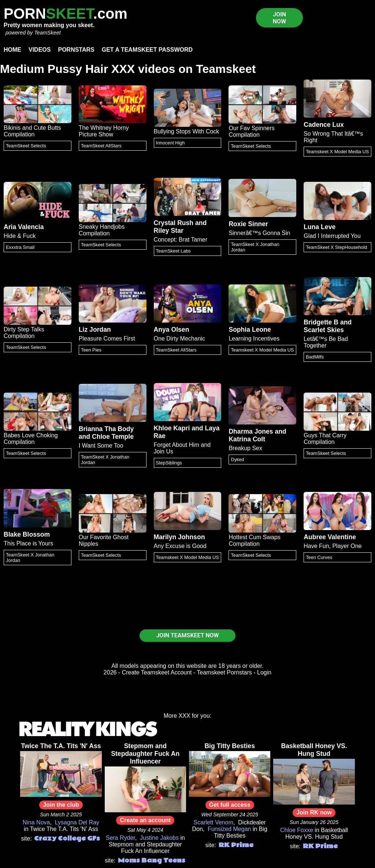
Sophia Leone (250, 330)
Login (264, 672)
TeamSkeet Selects (26, 146)
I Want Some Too (101, 446)
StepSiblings (169, 463)
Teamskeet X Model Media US (337, 152)
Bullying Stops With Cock (187, 131)
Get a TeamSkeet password (147, 50)
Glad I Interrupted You (332, 236)
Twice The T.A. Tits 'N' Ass (61, 746)
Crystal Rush (174, 223)
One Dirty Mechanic (180, 339)
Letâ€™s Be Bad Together (326, 342)
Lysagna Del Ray (77, 822)
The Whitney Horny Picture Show (104, 131)
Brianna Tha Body (106, 429)
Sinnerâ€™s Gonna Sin (259, 233)
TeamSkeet (47, 33)
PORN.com (66, 14)
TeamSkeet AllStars (101, 146)
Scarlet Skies (324, 330)
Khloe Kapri (172, 428)
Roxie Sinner (248, 224)
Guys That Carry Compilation (325, 439)
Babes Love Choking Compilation (31, 439)
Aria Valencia (24, 227)
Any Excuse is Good (180, 546)
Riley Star (169, 231)
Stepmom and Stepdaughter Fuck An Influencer (145, 754)
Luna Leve (320, 227)
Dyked (237, 459)
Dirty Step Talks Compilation (24, 333)
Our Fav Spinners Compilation (251, 131)
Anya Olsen (172, 330)
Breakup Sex (245, 448)
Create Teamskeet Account (157, 672)
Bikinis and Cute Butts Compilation (32, 131)
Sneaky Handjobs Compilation (102, 230)
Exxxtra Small (20, 247)
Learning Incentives (254, 339)
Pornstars (76, 50)
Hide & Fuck (20, 236)
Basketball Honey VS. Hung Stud (314, 750)
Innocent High (170, 143)
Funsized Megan (229, 829)
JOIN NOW (279, 18)
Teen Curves (319, 557)
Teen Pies (91, 350)
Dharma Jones (251, 431)
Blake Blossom (27, 534)
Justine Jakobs (159, 838)
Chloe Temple (113, 437)
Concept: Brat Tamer (181, 240)
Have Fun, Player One (333, 546)
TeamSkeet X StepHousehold (336, 247)
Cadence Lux (324, 125)
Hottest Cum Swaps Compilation (254, 540)
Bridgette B (321, 322)
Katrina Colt (247, 439)
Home (12, 50)
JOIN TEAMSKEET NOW (187, 635)
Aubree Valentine (330, 537)
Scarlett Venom (213, 822)
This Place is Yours (28, 543)
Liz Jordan (95, 330)
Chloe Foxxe (297, 830)
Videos (40, 50)
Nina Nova (36, 822)
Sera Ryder (120, 838)
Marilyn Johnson (179, 537)
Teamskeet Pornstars (224, 672)
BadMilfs (315, 357)
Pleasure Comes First (107, 339)
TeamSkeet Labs (173, 251)
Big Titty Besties (230, 746)
